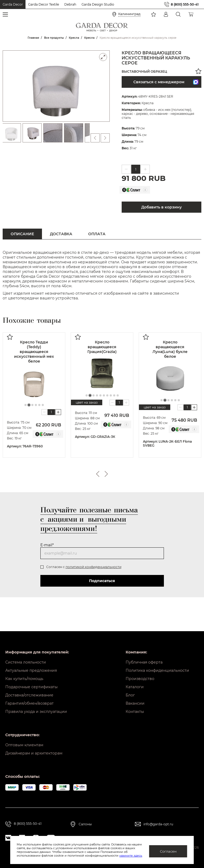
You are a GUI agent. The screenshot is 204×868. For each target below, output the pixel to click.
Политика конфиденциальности (157, 670)
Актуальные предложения (31, 670)
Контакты (135, 712)
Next (106, 474)
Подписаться (102, 581)
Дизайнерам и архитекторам (34, 753)
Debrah (70, 4)
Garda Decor (13, 4)
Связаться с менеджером (166, 82)
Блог (130, 695)
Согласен (168, 851)
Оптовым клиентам (24, 745)
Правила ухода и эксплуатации (36, 712)
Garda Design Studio (98, 4)
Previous (98, 474)
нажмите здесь (131, 856)
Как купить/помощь (24, 679)
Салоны (85, 824)
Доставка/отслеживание (29, 695)
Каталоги (135, 687)
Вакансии (135, 703)
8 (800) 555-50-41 (185, 4)
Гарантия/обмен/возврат (29, 703)
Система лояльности (26, 662)
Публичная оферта (144, 662)
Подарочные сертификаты (31, 687)
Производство (140, 679)
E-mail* (47, 545)
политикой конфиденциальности (93, 567)
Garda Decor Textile (44, 4)
